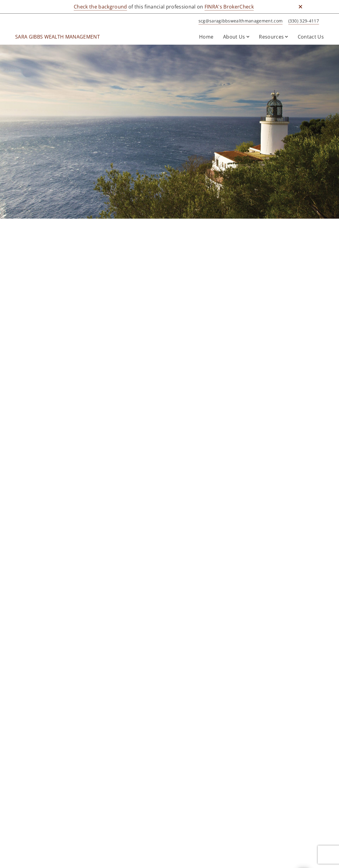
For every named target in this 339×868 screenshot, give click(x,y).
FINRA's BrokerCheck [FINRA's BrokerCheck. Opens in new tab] (229, 7)
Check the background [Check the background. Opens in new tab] (100, 7)
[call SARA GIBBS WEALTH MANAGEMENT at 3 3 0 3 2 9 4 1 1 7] (303, 21)
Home (206, 37)
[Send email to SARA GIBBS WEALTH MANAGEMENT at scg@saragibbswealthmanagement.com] (240, 21)
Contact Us (311, 37)
